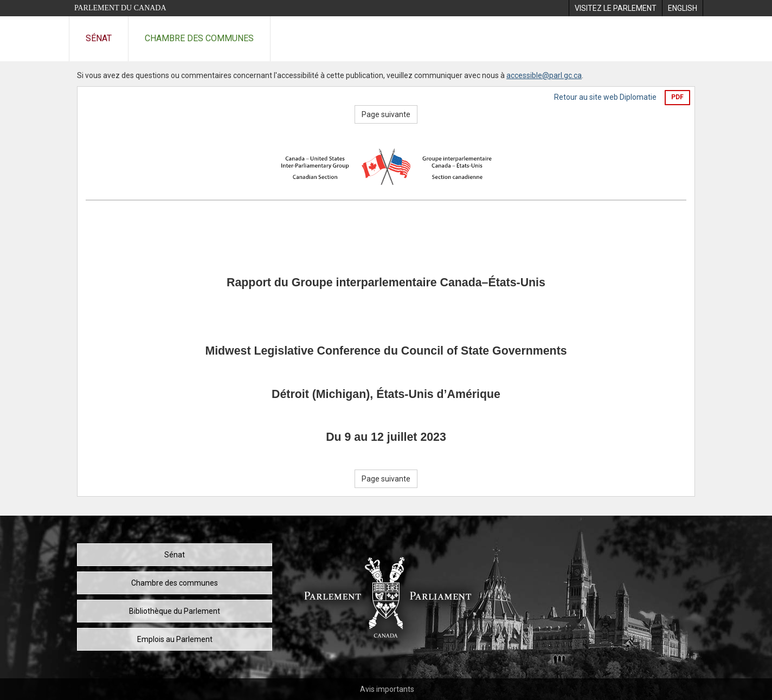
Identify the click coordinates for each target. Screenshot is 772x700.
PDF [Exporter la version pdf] (677, 97)
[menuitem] (615, 8)
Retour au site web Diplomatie (605, 97)
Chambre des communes (199, 38)
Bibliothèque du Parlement (175, 611)
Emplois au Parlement (175, 639)
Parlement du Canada (120, 8)
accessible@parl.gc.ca (544, 75)
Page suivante (386, 114)
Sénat (99, 38)
